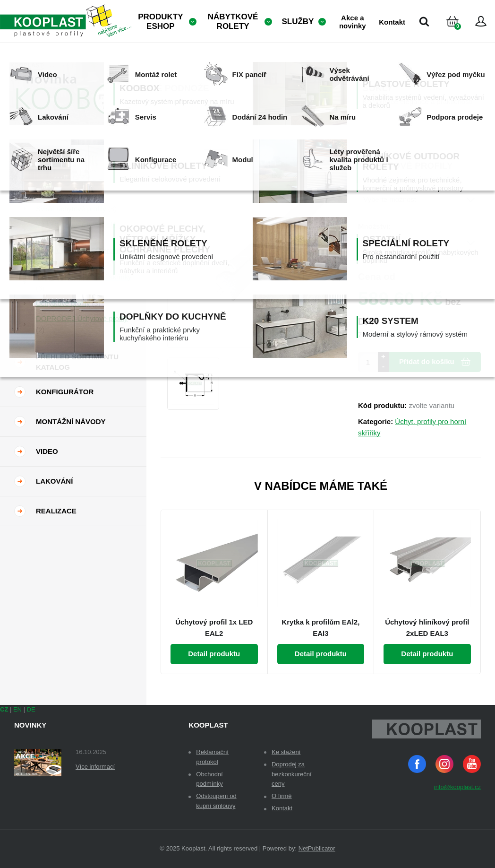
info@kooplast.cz (457, 787)
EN (17, 709)
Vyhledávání (424, 21)
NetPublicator (317, 848)
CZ (4, 709)
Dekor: (369, 183)
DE (31, 709)
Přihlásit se (481, 21)
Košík (461, 33)
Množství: (374, 226)
